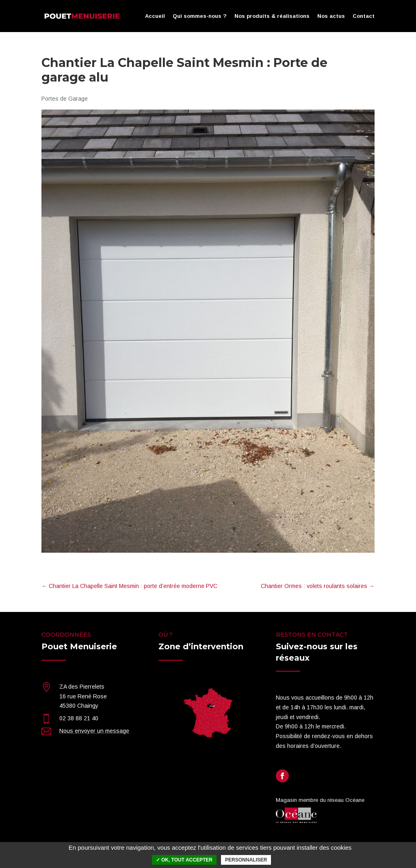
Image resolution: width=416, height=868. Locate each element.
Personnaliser (246, 860)
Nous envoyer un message (94, 731)
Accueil (155, 16)
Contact (364, 16)
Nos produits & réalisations (272, 16)
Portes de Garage (65, 99)
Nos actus (331, 16)
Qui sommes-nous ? (200, 16)
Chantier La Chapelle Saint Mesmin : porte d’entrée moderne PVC (129, 586)
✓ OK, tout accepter (184, 860)
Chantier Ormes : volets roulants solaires (318, 586)
